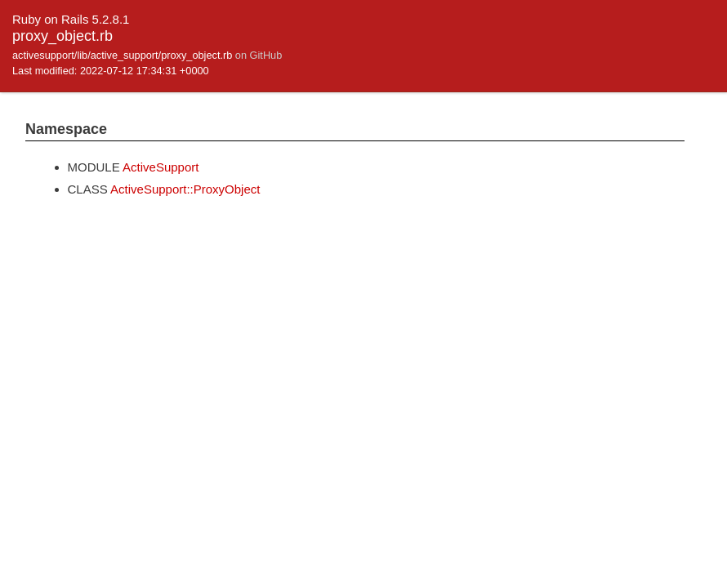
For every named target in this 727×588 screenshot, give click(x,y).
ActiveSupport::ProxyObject (185, 189)
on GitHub (259, 55)
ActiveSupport (161, 167)
